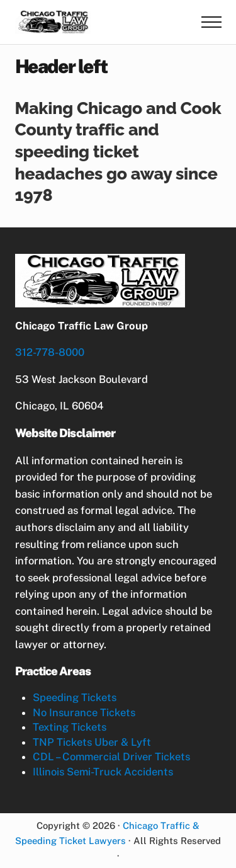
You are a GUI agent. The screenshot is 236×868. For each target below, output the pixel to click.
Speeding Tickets (75, 697)
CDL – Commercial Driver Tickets (111, 757)
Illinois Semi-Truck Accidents (103, 772)
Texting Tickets (70, 727)
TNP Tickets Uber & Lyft (92, 742)
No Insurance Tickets (84, 712)
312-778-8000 (50, 352)
